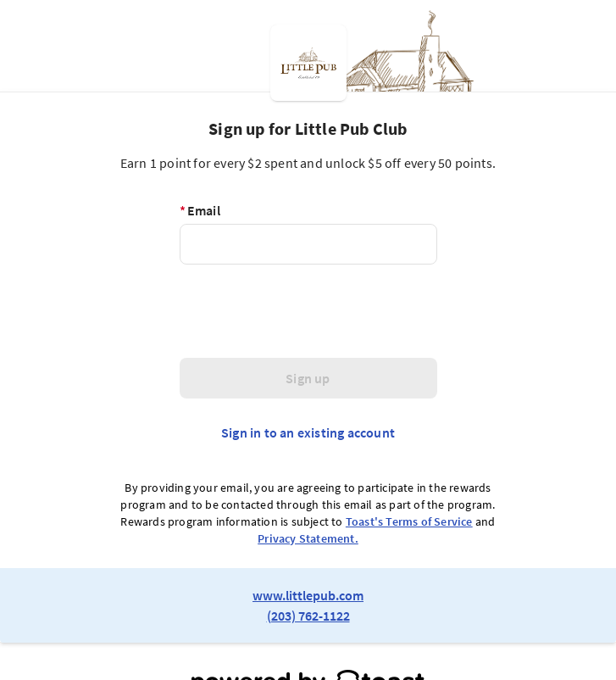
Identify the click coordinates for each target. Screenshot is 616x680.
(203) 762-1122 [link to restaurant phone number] (308, 616)
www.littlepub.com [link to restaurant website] (308, 595)
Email (200, 210)
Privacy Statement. (308, 538)
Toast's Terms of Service (409, 521)
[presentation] (308, 311)
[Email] (308, 244)
